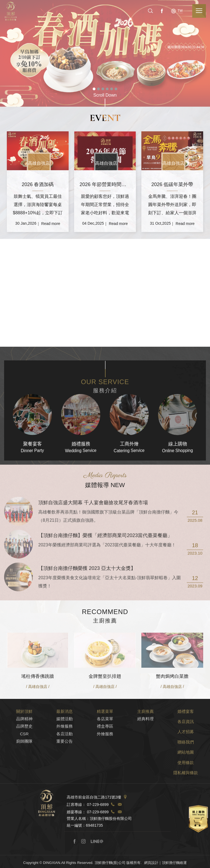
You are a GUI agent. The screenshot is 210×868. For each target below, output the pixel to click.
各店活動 (65, 758)
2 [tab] (98, 89)
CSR (24, 758)
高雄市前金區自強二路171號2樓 (94, 821)
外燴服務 (65, 750)
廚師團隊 (24, 766)
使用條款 (186, 787)
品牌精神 (24, 743)
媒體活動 (65, 743)
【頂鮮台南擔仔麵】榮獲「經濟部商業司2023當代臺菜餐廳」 (105, 560)
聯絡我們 (186, 766)
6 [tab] (116, 89)
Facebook (161, 11)
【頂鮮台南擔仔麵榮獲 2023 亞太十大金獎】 (87, 593)
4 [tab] (107, 89)
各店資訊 (186, 746)
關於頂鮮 (24, 736)
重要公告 (65, 766)
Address (125, 821)
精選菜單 (105, 736)
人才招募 (186, 756)
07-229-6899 (98, 829)
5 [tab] (112, 89)
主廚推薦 (145, 736)
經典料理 (145, 743)
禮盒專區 (105, 750)
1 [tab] (94, 89)
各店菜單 (105, 743)
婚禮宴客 (186, 736)
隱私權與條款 (186, 797)
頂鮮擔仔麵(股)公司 (11, 11)
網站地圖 (186, 776)
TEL (113, 829)
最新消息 (65, 736)
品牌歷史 (24, 750)
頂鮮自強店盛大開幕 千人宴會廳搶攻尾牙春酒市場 (93, 527)
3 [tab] (103, 89)
